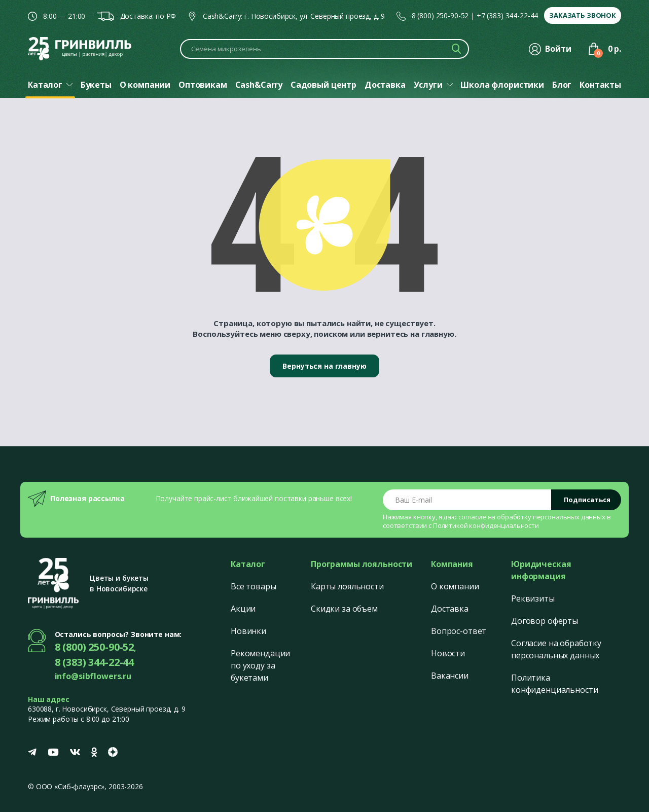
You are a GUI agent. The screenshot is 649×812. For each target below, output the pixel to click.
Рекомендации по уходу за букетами (260, 665)
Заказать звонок (583, 15)
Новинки (248, 631)
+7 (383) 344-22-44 (507, 15)
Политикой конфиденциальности (486, 525)
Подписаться (587, 500)
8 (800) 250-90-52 (440, 15)
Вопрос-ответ (459, 631)
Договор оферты (545, 621)
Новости (448, 653)
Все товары (254, 586)
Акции (243, 609)
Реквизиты (533, 598)
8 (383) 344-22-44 (95, 662)
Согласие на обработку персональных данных (556, 649)
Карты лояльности (347, 586)
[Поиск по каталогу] (324, 49)
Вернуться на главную (324, 366)
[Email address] (467, 500)
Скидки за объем (344, 609)
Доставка (450, 609)
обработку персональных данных (551, 517)
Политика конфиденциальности (554, 684)
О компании (455, 586)
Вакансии (450, 676)
